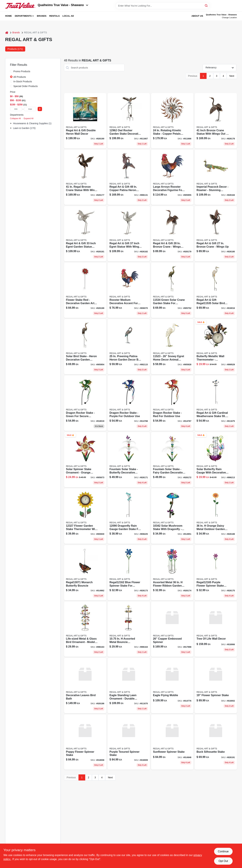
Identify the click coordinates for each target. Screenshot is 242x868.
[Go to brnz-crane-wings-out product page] (216, 121)
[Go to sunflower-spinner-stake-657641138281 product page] (172, 742)
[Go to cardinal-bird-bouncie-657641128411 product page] (129, 629)
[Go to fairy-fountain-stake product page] (172, 460)
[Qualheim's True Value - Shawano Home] (20, 6)
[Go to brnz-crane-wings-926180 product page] (216, 234)
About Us (197, 16)
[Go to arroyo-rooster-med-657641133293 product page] (129, 290)
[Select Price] (40, 109)
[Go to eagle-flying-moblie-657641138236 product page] (172, 686)
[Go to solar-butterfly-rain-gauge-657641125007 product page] (216, 460)
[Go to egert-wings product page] (129, 234)
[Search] (206, 5)
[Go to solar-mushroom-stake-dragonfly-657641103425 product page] (172, 516)
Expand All (29, 118)
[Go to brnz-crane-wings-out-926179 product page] (172, 234)
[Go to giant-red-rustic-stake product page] (85, 290)
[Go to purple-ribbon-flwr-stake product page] (216, 573)
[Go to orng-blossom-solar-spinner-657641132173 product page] (85, 460)
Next (232, 76)
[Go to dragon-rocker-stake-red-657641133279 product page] (172, 403)
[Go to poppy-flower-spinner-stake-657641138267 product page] (85, 742)
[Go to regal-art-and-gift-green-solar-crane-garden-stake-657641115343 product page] (172, 290)
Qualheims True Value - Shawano (63, 5)
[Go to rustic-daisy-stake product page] (216, 516)
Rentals (54, 16)
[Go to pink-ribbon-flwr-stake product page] (172, 573)
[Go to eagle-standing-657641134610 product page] (129, 686)
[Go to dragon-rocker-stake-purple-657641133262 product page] (129, 403)
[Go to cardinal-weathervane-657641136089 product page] (216, 403)
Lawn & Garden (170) (24, 128)
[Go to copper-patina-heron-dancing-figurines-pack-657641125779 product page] (129, 177)
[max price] (30, 109)
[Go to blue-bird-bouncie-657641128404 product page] (85, 629)
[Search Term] (163, 6)
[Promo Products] (11, 71)
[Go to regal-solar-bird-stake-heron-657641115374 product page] (85, 347)
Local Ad (68, 16)
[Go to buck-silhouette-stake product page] (216, 742)
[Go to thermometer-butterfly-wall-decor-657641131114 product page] (216, 347)
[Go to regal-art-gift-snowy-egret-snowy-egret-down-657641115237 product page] (172, 347)
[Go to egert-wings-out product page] (85, 234)
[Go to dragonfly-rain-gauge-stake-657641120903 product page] (129, 516)
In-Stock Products (23, 81)
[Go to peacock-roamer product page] (216, 177)
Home (9, 16)
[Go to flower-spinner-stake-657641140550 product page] (216, 686)
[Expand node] (11, 123)
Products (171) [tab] (15, 49)
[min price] (16, 109)
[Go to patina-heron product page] (129, 347)
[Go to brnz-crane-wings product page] (85, 177)
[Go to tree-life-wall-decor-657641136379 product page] (216, 629)
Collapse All (15, 118)
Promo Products (22, 71)
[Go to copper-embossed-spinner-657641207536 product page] (172, 629)
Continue (223, 851)
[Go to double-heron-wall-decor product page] (85, 121)
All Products (20, 77)
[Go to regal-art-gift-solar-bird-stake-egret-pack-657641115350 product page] (216, 290)
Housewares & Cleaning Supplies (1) (32, 123)
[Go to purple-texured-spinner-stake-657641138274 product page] (129, 742)
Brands (42, 16)
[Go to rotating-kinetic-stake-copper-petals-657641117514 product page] (172, 121)
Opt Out (223, 861)
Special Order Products (26, 86)
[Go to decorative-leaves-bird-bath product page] (85, 686)
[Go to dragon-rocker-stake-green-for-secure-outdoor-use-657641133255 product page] (85, 403)
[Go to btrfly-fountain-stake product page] (129, 460)
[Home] (7, 33)
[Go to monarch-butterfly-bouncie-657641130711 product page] (85, 573)
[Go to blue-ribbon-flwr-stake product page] (129, 573)
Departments (23, 16)
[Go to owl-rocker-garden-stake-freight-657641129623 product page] (129, 121)
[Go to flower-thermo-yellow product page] (85, 516)
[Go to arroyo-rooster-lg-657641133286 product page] (172, 177)
